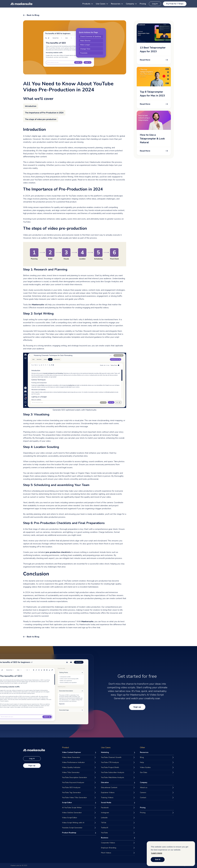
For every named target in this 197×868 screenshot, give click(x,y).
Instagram (105, 813)
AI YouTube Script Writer (72, 808)
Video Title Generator (71, 772)
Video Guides (145, 767)
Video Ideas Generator (71, 757)
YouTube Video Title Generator (74, 798)
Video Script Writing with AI (73, 823)
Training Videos (107, 798)
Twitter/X (105, 828)
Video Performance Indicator (73, 762)
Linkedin (104, 818)
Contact (143, 798)
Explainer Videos (108, 793)
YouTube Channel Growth (111, 757)
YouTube (104, 833)
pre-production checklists (58, 552)
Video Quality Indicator (71, 767)
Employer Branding (109, 848)
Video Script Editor (70, 818)
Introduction (31, 106)
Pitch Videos (106, 853)
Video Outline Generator (72, 813)
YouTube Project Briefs (110, 767)
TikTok (104, 823)
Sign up (137, 707)
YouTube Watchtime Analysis (113, 778)
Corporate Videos (108, 843)
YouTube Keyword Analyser (73, 783)
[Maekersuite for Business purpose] (118, 838)
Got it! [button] (158, 859)
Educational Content (109, 788)
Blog (142, 757)
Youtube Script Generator (72, 828)
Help (142, 762)
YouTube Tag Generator (71, 793)
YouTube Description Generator (75, 778)
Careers (143, 793)
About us (144, 788)
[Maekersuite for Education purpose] (118, 783)
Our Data (143, 772)
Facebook (105, 808)
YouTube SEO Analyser (71, 788)
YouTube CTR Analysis (110, 762)
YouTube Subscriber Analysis (113, 772)
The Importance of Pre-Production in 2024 (44, 113)
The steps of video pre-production (41, 119)
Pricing (143, 813)
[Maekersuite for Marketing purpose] (118, 753)
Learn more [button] (157, 853)
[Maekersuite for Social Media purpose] (118, 803)
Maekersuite (38, 305)
